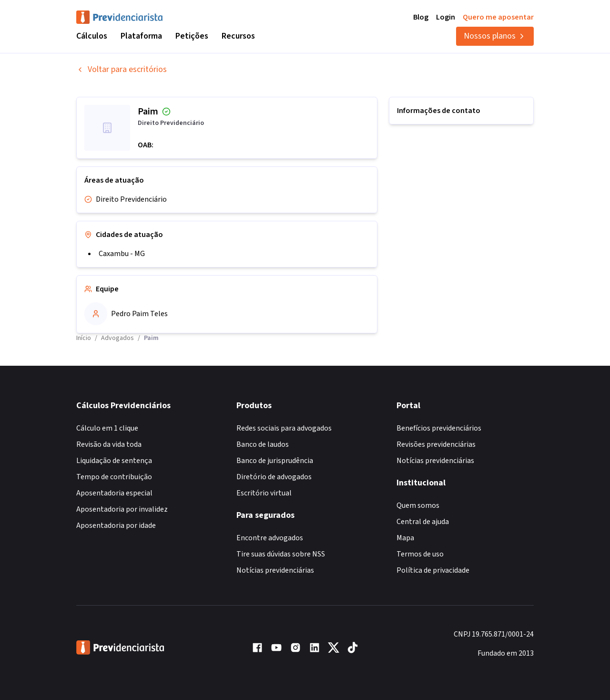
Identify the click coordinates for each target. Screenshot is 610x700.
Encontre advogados (270, 538)
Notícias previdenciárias (275, 570)
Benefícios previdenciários (439, 428)
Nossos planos (495, 36)
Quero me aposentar (498, 17)
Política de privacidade (433, 570)
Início (84, 338)
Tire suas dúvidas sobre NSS (281, 554)
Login (446, 17)
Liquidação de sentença (114, 461)
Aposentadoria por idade (116, 525)
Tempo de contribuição (114, 477)
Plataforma (141, 36)
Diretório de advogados (274, 477)
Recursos (238, 36)
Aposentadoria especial (114, 493)
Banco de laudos (263, 444)
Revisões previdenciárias (436, 444)
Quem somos (418, 505)
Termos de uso (420, 554)
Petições (192, 36)
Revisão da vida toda (109, 444)
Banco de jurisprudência (275, 461)
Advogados (117, 338)
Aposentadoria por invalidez (122, 509)
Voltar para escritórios (122, 69)
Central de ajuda (423, 522)
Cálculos (92, 36)
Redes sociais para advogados (284, 428)
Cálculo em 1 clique (107, 428)
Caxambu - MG (122, 254)
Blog (421, 17)
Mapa (405, 538)
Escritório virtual (264, 493)
